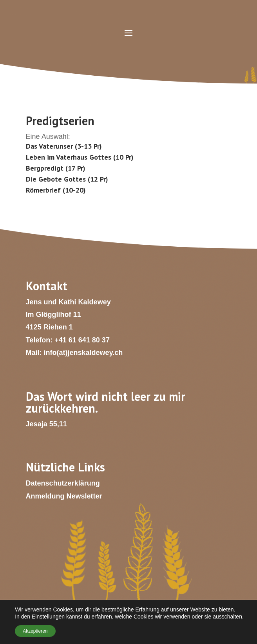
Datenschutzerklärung (63, 483)
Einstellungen (48, 617)
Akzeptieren (35, 631)
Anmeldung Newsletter (64, 496)
